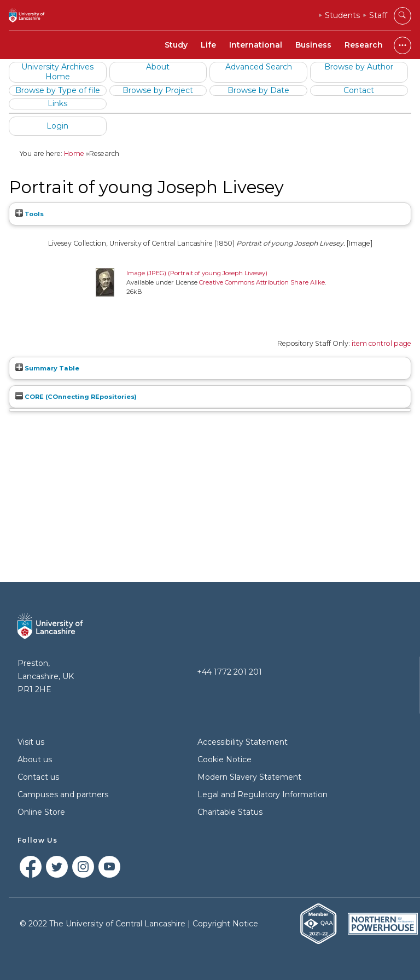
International (256, 45)
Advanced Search (259, 67)
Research (364, 45)
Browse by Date (258, 90)
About (158, 67)
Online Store (41, 812)
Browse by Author (359, 67)
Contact (359, 90)
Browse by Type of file (58, 90)
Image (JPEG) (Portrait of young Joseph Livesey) (197, 273)
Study (176, 45)
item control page (381, 343)
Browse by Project (158, 90)
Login (57, 126)
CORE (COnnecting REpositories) (76, 397)
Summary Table (47, 368)
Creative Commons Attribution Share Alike (262, 282)
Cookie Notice (224, 759)
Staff (378, 15)
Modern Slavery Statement (249, 777)
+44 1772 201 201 (229, 672)
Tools (30, 214)
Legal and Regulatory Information (262, 795)
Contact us (38, 777)
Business (313, 45)
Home (74, 153)
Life (208, 45)
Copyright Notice (225, 924)
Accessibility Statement (243, 742)
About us (35, 759)
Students (342, 15)
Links (57, 103)
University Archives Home (57, 72)
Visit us (31, 742)
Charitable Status (230, 812)
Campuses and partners (63, 795)
